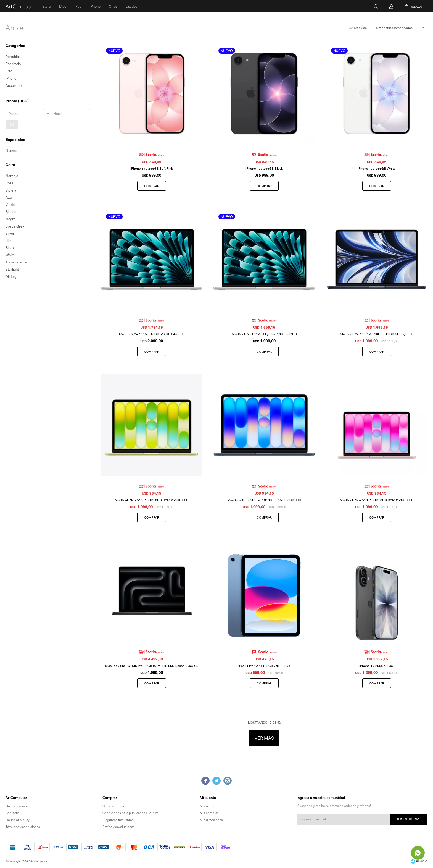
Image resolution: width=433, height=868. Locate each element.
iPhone (95, 6)
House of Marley (17, 820)
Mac (63, 6)
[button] (376, 6)
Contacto (12, 813)
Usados (131, 6)
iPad (78, 6)
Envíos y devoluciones (118, 827)
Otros (113, 6)
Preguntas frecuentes (118, 820)
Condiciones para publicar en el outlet (130, 813)
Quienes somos (17, 806)
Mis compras (209, 813)
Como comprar (113, 806)
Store (47, 6)
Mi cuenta (207, 806)
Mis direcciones (211, 820)
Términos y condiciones (23, 827)
